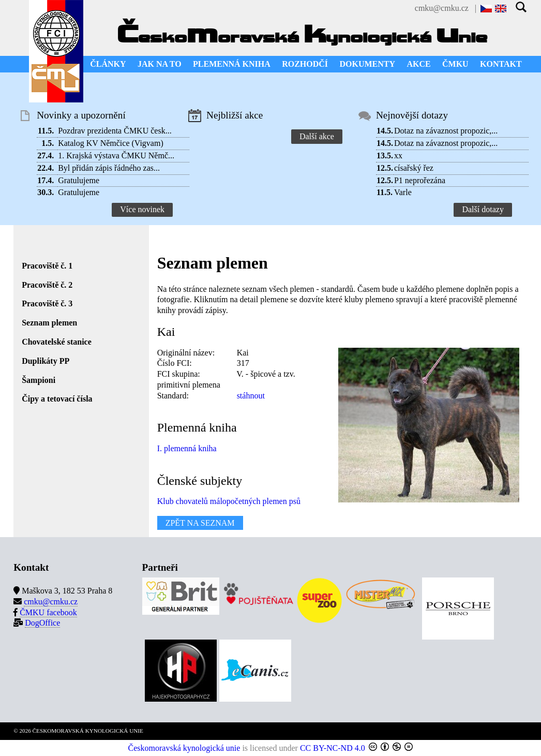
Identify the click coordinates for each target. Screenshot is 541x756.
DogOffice (42, 623)
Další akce (317, 136)
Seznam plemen (49, 323)
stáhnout (251, 396)
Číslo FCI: (175, 363)
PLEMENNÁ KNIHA (232, 64)
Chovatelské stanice (57, 342)
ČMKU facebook (48, 612)
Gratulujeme (79, 180)
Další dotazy (483, 209)
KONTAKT (501, 64)
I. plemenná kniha (187, 448)
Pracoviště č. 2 (47, 285)
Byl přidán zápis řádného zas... (109, 168)
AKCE (418, 64)
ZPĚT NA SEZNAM (200, 523)
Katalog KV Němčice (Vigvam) (111, 143)
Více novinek (142, 209)
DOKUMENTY (367, 64)
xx (398, 155)
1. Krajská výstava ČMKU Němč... (116, 155)
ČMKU (455, 64)
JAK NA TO (160, 64)
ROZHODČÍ (305, 64)
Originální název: (186, 353)
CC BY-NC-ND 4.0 (333, 748)
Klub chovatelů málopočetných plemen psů (229, 501)
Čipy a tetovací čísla (57, 399)
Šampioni (39, 380)
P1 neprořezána (420, 180)
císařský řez (414, 168)
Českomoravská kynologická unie (184, 748)
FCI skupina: (179, 374)
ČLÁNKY (108, 64)
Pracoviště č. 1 (47, 266)
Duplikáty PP (46, 361)
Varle (403, 192)
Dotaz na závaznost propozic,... (446, 131)
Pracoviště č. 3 (47, 303)
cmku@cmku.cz (442, 8)
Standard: (173, 396)
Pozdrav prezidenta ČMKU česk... (115, 131)
